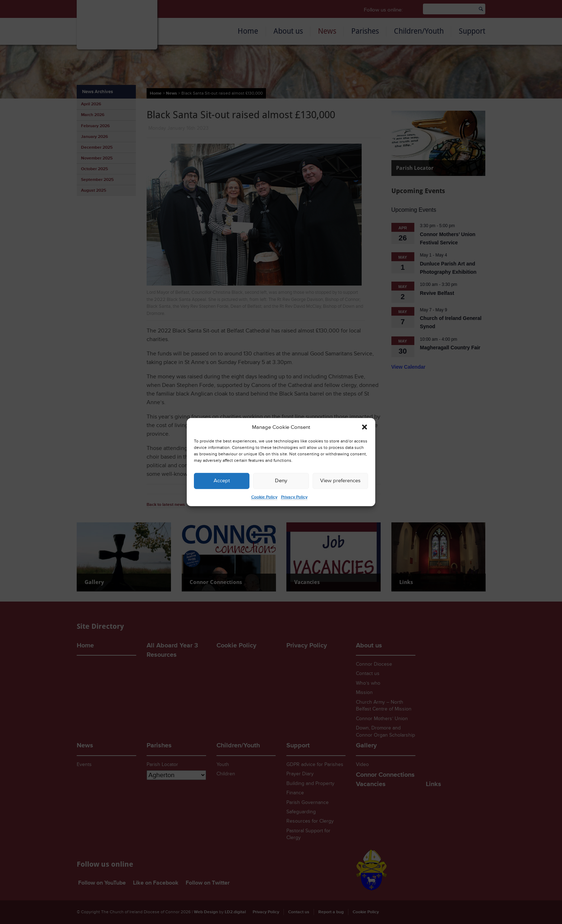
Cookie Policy (264, 497)
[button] (365, 427)
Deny (281, 481)
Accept (222, 481)
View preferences (340, 481)
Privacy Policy (294, 497)
